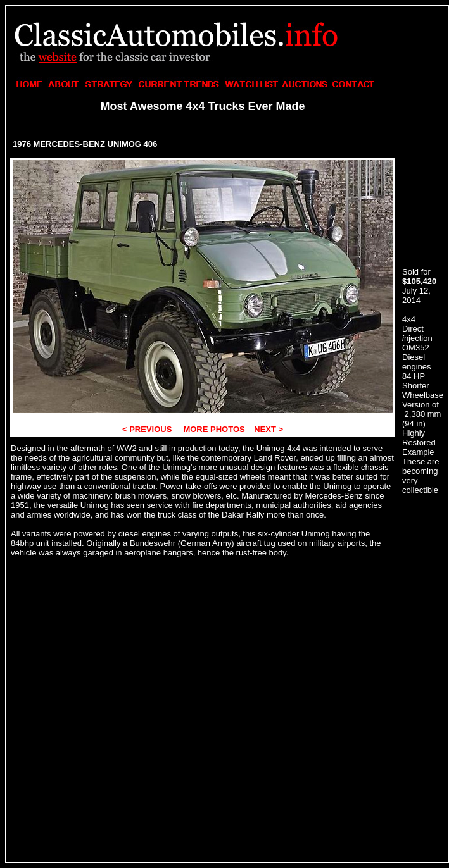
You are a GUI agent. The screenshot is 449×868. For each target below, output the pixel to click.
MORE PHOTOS (213, 429)
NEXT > (268, 429)
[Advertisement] (119, 129)
